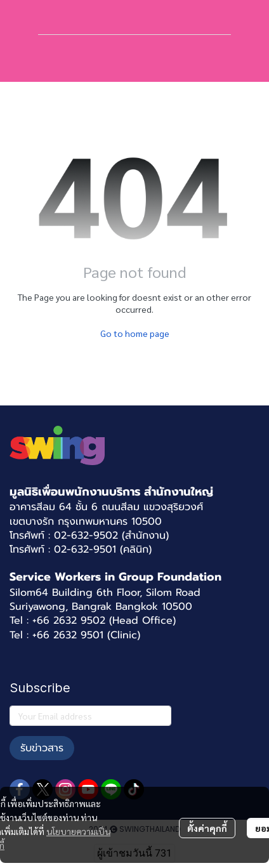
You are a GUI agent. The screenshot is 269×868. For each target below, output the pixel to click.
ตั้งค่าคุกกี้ (207, 828)
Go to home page (135, 333)
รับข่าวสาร (42, 748)
